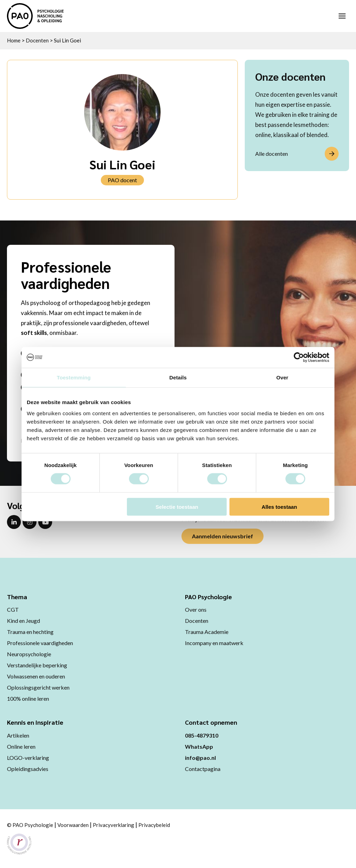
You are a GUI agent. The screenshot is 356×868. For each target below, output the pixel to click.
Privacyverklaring (114, 825)
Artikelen (18, 735)
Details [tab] (178, 377)
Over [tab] (282, 377)
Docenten (37, 40)
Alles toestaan (280, 507)
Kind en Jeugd (23, 621)
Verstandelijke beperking (37, 665)
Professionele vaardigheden (40, 643)
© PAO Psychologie (30, 825)
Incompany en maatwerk (214, 643)
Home (14, 40)
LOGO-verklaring (28, 758)
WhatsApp (199, 746)
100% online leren (28, 698)
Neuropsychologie (29, 654)
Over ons (196, 609)
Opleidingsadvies (28, 769)
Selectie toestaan (177, 507)
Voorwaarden (73, 825)
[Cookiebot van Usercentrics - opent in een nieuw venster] (299, 357)
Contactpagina (203, 769)
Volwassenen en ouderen (36, 676)
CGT (13, 609)
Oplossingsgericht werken (38, 687)
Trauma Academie (207, 632)
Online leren (21, 746)
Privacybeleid (154, 825)
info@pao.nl (200, 758)
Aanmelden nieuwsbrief (222, 536)
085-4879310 (202, 735)
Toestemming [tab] (74, 377)
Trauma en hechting (30, 632)
